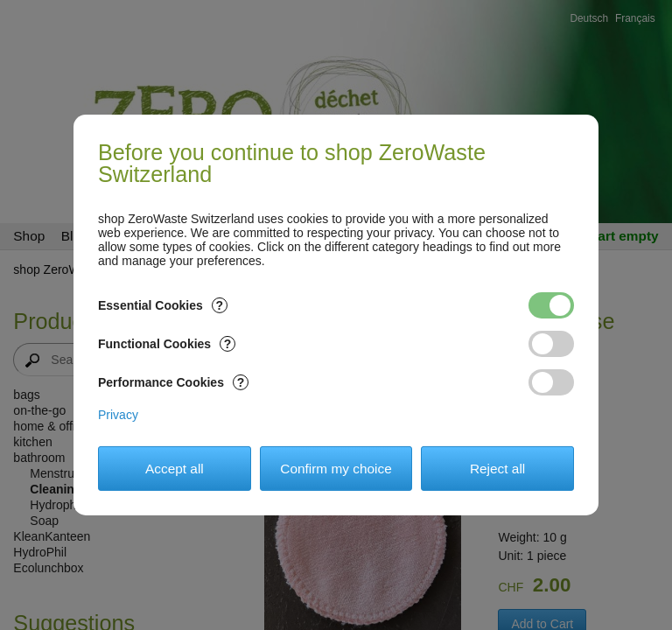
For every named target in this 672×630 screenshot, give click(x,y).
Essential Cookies (163, 305)
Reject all (497, 469)
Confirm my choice (336, 469)
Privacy (118, 415)
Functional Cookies (167, 344)
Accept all (175, 469)
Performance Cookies (173, 382)
